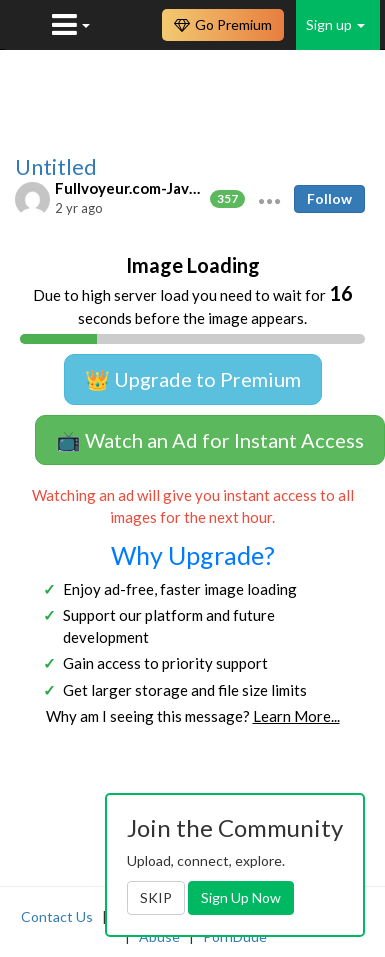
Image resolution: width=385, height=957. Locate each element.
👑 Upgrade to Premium (193, 379)
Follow (329, 198)
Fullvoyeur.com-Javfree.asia (130, 188)
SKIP (156, 897)
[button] (269, 199)
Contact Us (57, 916)
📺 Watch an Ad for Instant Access (210, 440)
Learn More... (296, 716)
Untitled (56, 167)
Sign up (335, 24)
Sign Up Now (241, 897)
